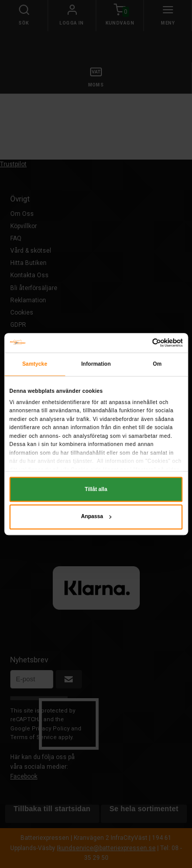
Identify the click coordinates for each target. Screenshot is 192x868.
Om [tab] (157, 364)
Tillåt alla (96, 489)
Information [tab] (96, 364)
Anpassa (96, 517)
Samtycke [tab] (35, 364)
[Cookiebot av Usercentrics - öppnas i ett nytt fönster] (139, 343)
